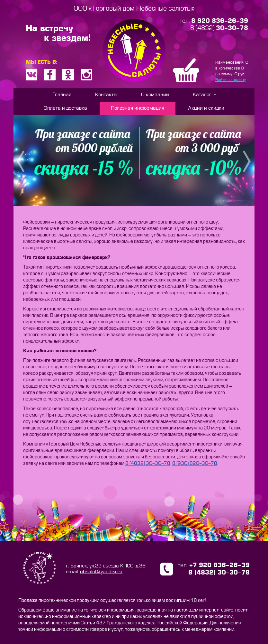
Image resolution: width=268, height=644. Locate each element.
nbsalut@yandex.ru (101, 572)
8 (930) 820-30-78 (195, 464)
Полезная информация (138, 108)
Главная (62, 95)
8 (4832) (219, 28)
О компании (155, 95)
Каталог (202, 95)
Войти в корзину (231, 80)
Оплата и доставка (65, 108)
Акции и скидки (206, 108)
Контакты (106, 95)
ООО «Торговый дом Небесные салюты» (134, 9)
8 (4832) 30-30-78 (148, 464)
